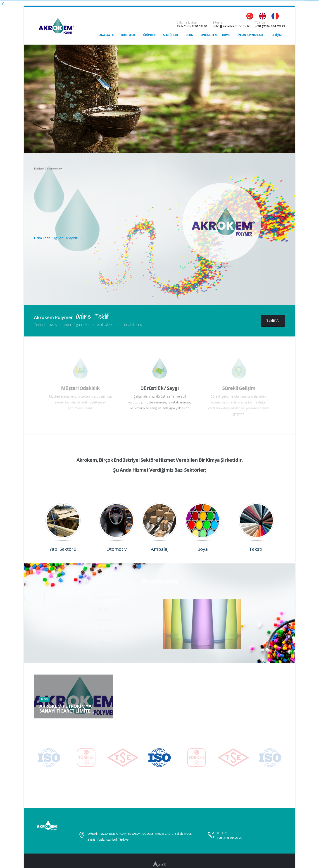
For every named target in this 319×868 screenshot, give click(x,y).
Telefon (260, 23)
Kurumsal (128, 35)
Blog (189, 35)
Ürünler (149, 35)
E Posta (217, 23)
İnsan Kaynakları (250, 35)
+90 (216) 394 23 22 (270, 26)
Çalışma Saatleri (187, 23)
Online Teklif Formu (215, 35)
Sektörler (171, 35)
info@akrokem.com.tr (231, 26)
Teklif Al (273, 321)
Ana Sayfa (106, 35)
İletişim (276, 35)
